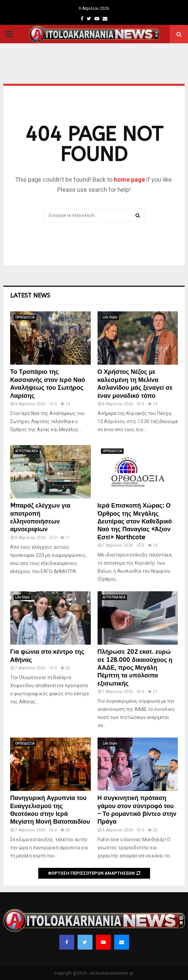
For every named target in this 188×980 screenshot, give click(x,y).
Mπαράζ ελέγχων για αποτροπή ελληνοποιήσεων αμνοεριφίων (40, 517)
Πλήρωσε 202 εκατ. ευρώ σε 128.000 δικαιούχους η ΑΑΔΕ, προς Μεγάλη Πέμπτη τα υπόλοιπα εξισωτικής (135, 668)
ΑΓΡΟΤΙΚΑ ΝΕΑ (27, 451)
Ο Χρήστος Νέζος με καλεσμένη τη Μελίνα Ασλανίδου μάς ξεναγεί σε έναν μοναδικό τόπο (135, 384)
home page (129, 179)
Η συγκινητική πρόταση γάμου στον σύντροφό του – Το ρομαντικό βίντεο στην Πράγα (137, 810)
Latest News (30, 295)
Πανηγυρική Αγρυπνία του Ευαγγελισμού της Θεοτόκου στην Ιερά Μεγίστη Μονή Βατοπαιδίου (50, 810)
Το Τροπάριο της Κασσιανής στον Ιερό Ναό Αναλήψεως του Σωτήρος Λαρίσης (48, 384)
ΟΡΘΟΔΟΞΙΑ (25, 317)
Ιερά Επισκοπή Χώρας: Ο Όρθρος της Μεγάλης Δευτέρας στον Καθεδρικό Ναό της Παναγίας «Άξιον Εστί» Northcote (135, 521)
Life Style (110, 317)
